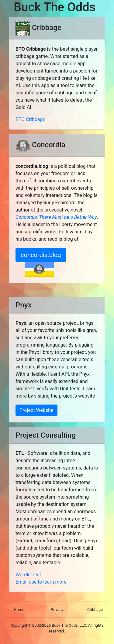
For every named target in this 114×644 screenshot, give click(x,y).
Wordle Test (28, 575)
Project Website (36, 410)
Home (19, 610)
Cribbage (95, 610)
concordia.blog (41, 255)
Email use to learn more (41, 582)
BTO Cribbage (30, 119)
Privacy (57, 610)
